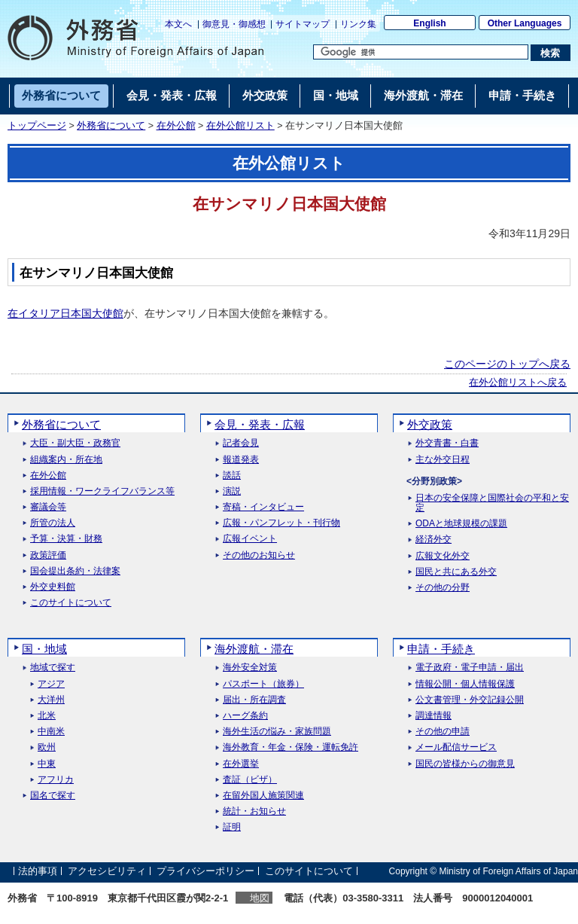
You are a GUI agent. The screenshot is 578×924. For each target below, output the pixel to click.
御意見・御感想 (234, 24)
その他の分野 (443, 588)
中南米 (51, 732)
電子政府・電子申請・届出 (470, 668)
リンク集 (358, 24)
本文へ (178, 24)
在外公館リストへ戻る (518, 383)
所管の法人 (53, 523)
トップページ (37, 126)
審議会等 (48, 507)
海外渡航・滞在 (254, 649)
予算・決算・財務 (66, 539)
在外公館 (176, 126)
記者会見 (241, 443)
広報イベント (250, 539)
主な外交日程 (443, 460)
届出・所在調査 (254, 700)
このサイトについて (71, 603)
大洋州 (51, 700)
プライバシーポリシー (205, 871)
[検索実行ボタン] (551, 53)
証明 (232, 827)
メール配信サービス (456, 747)
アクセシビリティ (107, 871)
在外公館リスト (240, 126)
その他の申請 (443, 732)
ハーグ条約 (245, 716)
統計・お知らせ (254, 811)
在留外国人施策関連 (263, 796)
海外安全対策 (250, 668)
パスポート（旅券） (263, 684)
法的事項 (38, 871)
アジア (51, 684)
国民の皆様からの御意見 (465, 764)
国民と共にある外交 (456, 572)
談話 (232, 476)
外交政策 (430, 424)
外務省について (111, 126)
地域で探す (53, 668)
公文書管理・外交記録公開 (470, 700)
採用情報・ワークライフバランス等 (102, 491)
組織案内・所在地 (66, 460)
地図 (260, 898)
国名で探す (53, 796)
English (429, 23)
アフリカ (56, 780)
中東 (47, 764)
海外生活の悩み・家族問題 (277, 732)
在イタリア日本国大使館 (65, 313)
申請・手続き (441, 649)
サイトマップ (303, 24)
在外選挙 (241, 764)
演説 (232, 491)
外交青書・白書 (447, 443)
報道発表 (241, 460)
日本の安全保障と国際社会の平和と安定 (492, 503)
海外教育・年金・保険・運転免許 (291, 747)
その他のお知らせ (259, 555)
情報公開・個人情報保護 (465, 684)
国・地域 (44, 649)
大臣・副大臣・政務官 (75, 443)
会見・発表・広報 (260, 424)
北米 (47, 716)
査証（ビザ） (250, 780)
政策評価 (48, 555)
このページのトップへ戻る (507, 364)
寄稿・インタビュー (263, 507)
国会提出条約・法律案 (75, 571)
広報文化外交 (443, 556)
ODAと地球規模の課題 (461, 524)
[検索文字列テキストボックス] (421, 52)
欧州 (47, 747)
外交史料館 (53, 587)
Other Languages (525, 23)
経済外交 (433, 540)
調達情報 (433, 716)
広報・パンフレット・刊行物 (281, 523)
